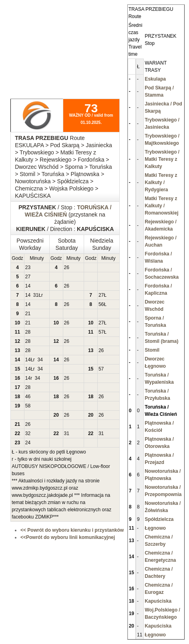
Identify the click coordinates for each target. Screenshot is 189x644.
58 (28, 406)
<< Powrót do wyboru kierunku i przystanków (72, 530)
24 (28, 443)
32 (28, 433)
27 (28, 277)
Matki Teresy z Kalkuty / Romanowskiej (161, 206)
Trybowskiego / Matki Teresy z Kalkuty (162, 159)
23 (28, 267)
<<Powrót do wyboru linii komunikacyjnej (68, 537)
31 (36, 295)
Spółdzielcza (159, 519)
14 (28, 286)
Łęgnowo (155, 528)
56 (101, 304)
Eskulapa (155, 79)
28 (28, 332)
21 (28, 314)
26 (67, 267)
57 (101, 332)
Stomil (152, 350)
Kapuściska (158, 601)
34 (40, 360)
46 (28, 397)
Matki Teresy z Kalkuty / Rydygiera (161, 182)
